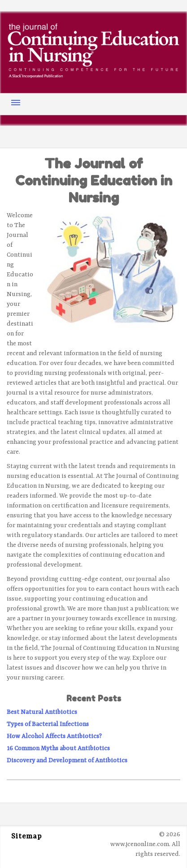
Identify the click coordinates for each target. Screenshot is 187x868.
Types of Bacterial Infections (48, 724)
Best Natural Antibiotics (42, 712)
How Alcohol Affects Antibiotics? (54, 736)
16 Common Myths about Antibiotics (58, 748)
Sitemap (26, 837)
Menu (16, 103)
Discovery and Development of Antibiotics (67, 761)
